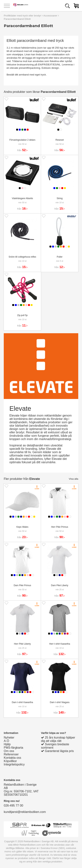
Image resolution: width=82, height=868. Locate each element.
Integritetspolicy (14, 764)
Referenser (11, 754)
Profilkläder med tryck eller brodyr (22, 16)
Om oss (9, 751)
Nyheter (9, 738)
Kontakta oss (13, 758)
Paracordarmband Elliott (17, 19)
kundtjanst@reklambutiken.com (25, 812)
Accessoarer (50, 16)
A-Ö (6, 741)
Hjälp (7, 744)
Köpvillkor (10, 761)
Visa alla (74, 479)
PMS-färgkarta (13, 748)
